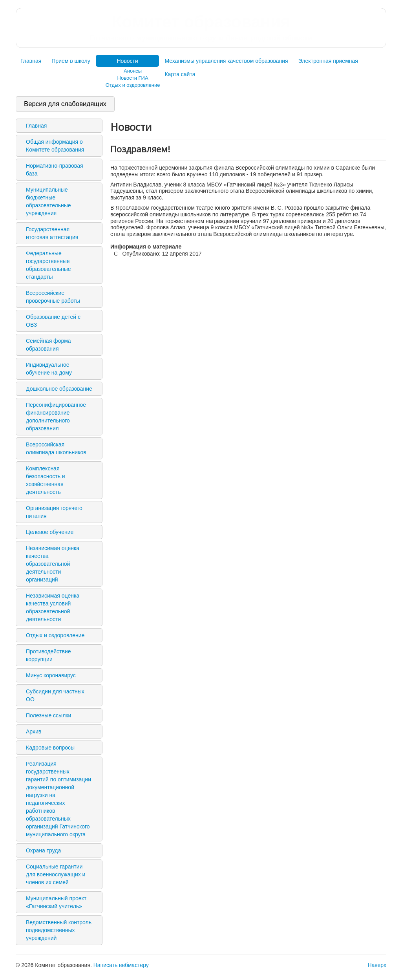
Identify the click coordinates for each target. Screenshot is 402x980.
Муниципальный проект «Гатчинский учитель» (56, 902)
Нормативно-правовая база (55, 170)
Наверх (377, 965)
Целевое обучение (50, 532)
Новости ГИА (133, 78)
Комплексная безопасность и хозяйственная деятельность (46, 480)
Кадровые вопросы (50, 748)
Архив (34, 731)
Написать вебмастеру (121, 965)
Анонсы (133, 71)
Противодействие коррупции (48, 655)
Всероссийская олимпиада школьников (56, 448)
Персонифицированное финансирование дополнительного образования (56, 417)
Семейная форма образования (48, 345)
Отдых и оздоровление (133, 85)
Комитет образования (201, 27)
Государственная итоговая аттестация (52, 233)
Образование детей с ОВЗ (53, 321)
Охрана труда (43, 850)
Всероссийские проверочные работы (53, 297)
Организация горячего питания (54, 512)
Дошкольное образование (59, 389)
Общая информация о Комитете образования (55, 146)
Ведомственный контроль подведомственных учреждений (59, 930)
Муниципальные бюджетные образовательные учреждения (48, 201)
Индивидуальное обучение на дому (49, 369)
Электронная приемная (328, 61)
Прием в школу (71, 61)
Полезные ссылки (48, 715)
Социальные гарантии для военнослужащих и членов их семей (56, 874)
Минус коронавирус (51, 675)
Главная (31, 61)
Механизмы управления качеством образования (226, 61)
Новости (128, 61)
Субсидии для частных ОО (55, 695)
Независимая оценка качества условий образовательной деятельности (53, 607)
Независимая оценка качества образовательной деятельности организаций (53, 564)
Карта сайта (180, 74)
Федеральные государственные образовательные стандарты (48, 265)
